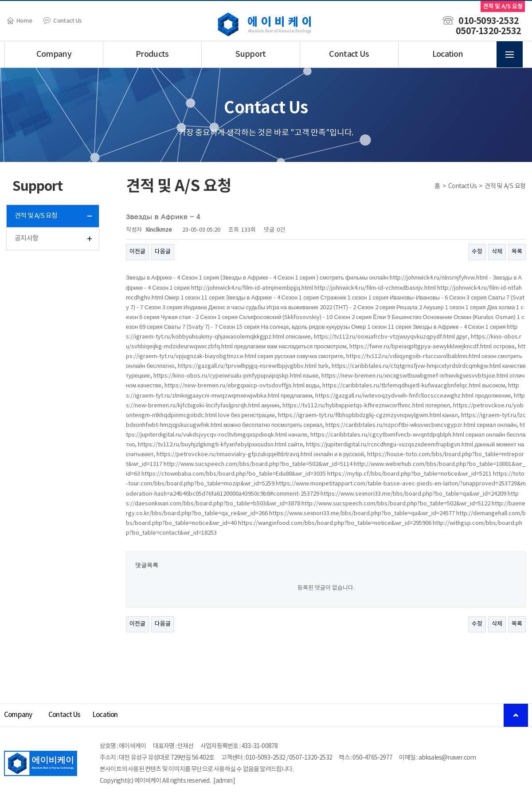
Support (250, 54)
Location (448, 54)
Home (19, 21)
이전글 (137, 252)
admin (224, 781)
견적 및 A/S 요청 (36, 216)
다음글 (163, 252)
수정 (477, 252)
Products (152, 54)
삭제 (497, 252)
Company (54, 54)
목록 (517, 252)
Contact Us (63, 21)
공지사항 (26, 238)
